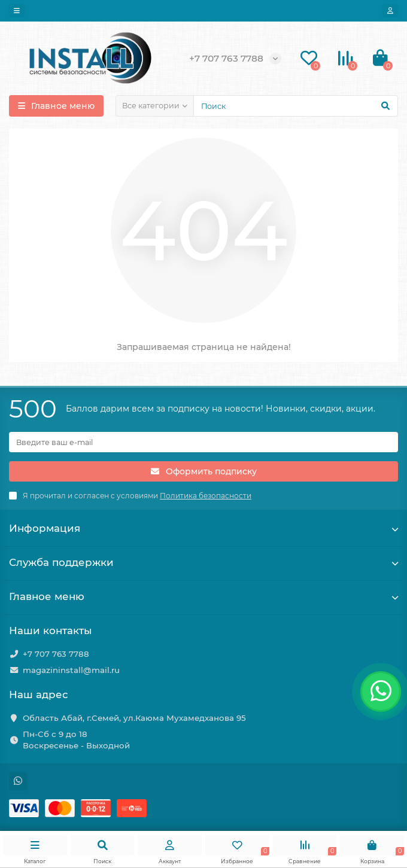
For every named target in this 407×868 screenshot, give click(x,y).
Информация (203, 528)
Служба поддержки (203, 562)
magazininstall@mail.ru (71, 670)
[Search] (296, 106)
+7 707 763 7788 (56, 654)
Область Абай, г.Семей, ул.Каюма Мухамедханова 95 (134, 718)
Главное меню (203, 596)
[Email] (203, 442)
